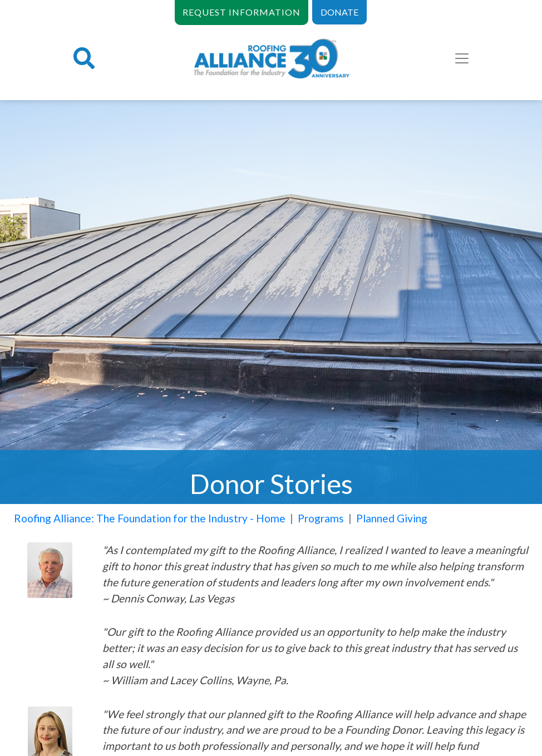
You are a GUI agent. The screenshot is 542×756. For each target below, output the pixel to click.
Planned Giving (392, 518)
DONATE (339, 12)
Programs (321, 518)
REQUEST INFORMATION (242, 12)
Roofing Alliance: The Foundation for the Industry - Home (150, 518)
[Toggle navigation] (462, 58)
